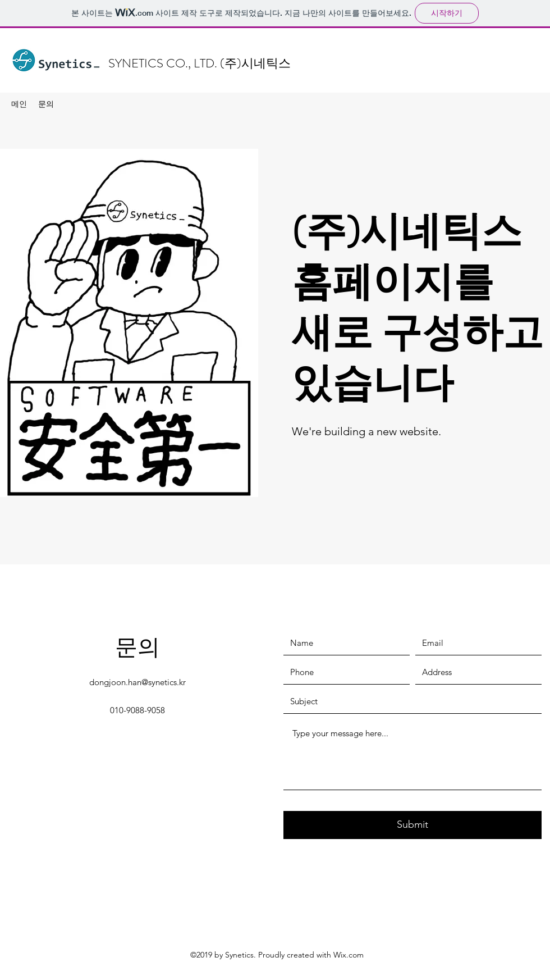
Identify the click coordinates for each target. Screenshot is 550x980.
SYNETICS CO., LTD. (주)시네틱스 (200, 63)
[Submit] (412, 825)
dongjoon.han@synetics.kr (137, 682)
